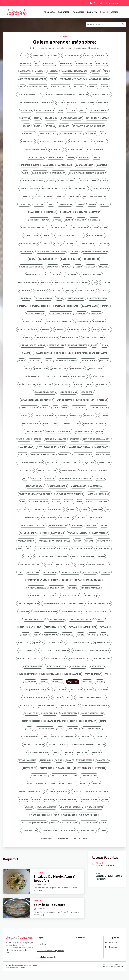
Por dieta (92, 12)
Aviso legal (42, 944)
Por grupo (49, 12)
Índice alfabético (109, 12)
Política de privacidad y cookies (51, 951)
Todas (25, 55)
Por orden (78, 12)
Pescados (39, 901)
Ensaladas (39, 872)
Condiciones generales (47, 957)
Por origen (64, 12)
